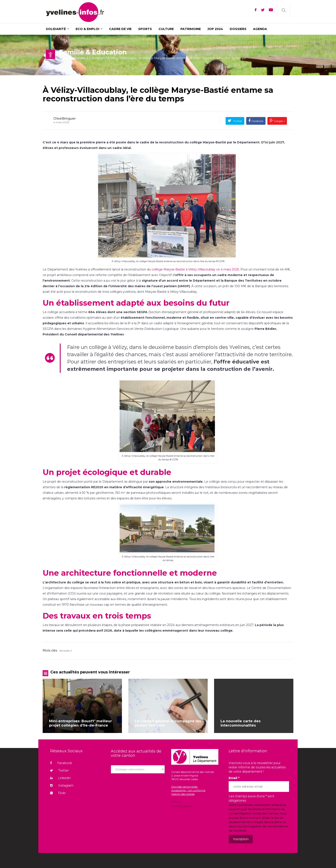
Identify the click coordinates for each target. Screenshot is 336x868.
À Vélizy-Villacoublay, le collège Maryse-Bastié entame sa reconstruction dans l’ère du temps (158, 94)
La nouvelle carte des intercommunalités (241, 723)
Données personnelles (184, 787)
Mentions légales (181, 806)
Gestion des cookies (183, 794)
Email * (234, 778)
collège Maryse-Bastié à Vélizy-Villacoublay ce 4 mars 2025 (195, 269)
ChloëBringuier (64, 119)
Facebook (257, 121)
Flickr (58, 793)
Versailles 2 (66, 651)
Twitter (237, 121)
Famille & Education (90, 58)
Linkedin (60, 778)
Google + (279, 121)
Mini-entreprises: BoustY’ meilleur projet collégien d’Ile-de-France (80, 723)
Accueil (65, 58)
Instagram (62, 785)
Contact (176, 802)
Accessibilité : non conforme (188, 790)
